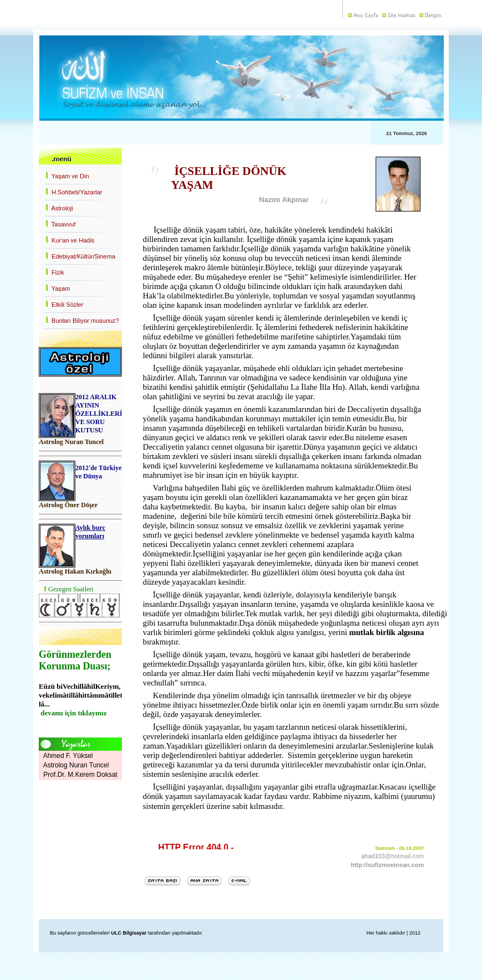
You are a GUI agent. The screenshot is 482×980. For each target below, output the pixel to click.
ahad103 (373, 856)
